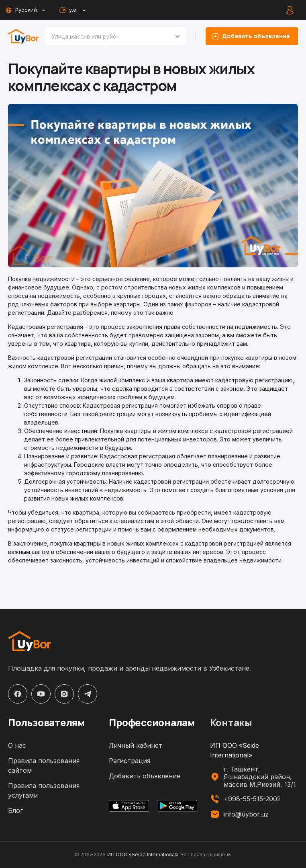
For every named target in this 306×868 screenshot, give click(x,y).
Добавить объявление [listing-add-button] (252, 36)
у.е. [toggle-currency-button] (72, 10)
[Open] (177, 36)
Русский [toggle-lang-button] (25, 10)
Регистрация (130, 761)
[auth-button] (290, 10)
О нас (17, 745)
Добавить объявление (145, 776)
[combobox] (106, 36)
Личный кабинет (136, 745)
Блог (15, 811)
